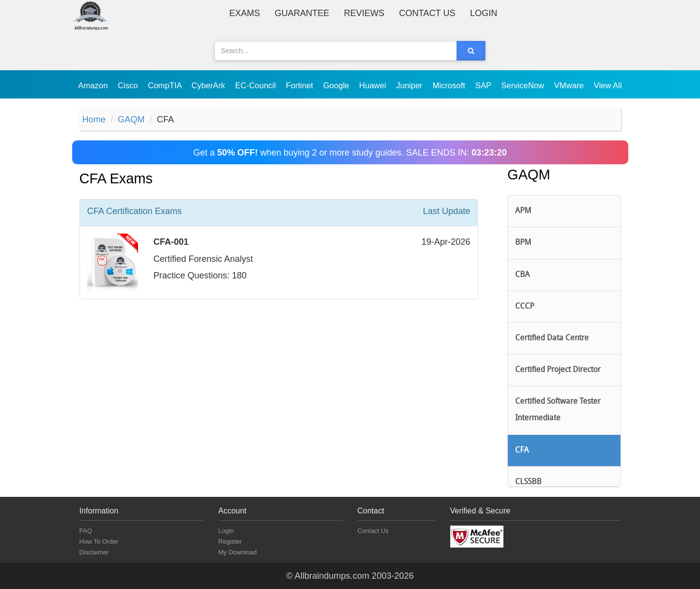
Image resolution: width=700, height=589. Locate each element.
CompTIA (166, 85)
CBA (522, 275)
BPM (523, 243)
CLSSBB (528, 482)
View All (608, 85)
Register (230, 541)
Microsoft (450, 85)
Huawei (374, 85)
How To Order (99, 541)
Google (338, 85)
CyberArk (210, 85)
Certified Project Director (558, 370)
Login (483, 13)
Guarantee (302, 13)
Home (94, 119)
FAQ (86, 531)
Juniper (410, 85)
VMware (570, 85)
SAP (484, 85)
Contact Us (427, 13)
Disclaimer (94, 552)
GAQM (131, 119)
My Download (238, 552)
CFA (522, 451)
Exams (245, 13)
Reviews (364, 13)
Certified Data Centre (552, 338)
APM (523, 211)
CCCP (525, 307)
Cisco (129, 85)
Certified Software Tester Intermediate (558, 410)
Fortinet (301, 85)
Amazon (94, 85)
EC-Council (257, 85)
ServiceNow (524, 85)
